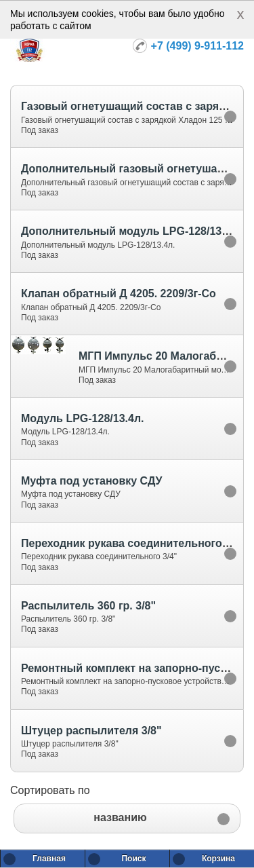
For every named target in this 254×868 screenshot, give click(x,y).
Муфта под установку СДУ (91, 481)
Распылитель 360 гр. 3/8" (88, 606)
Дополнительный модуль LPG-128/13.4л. (131, 231)
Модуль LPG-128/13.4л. (82, 418)
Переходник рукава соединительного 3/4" (133, 543)
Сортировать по (50, 790)
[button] (127, 818)
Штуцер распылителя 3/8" (91, 731)
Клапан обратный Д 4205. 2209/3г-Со (119, 294)
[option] (127, 116)
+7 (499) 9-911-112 (197, 46)
